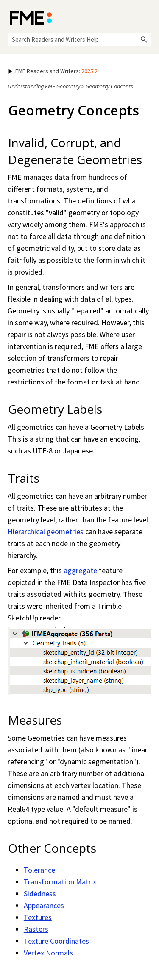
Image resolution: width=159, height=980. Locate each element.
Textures (38, 917)
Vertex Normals (48, 953)
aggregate (80, 570)
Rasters (36, 929)
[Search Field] (79, 39)
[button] (144, 39)
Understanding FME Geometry (44, 86)
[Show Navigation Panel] (147, 17)
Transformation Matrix (60, 882)
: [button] (53, 71)
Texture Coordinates (56, 941)
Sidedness (40, 894)
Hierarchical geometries (46, 531)
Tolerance (39, 870)
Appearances (44, 905)
